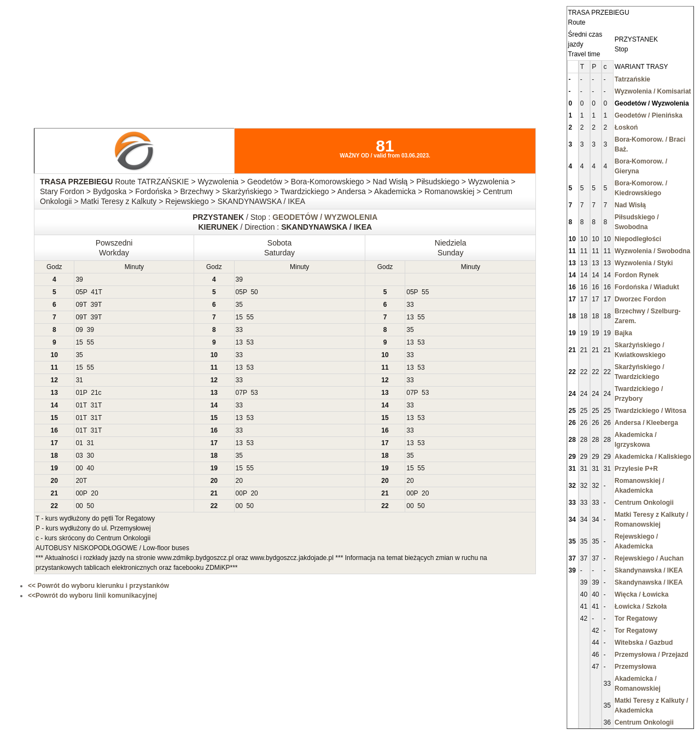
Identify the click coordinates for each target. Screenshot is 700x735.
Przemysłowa (635, 667)
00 (79, 468)
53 (250, 342)
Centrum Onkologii (644, 503)
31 (79, 380)
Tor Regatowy (636, 619)
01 (79, 393)
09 (79, 305)
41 (94, 292)
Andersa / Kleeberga (646, 423)
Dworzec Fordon (640, 299)
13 (410, 317)
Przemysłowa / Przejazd (652, 655)
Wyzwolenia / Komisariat (653, 91)
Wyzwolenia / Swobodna (652, 251)
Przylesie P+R (636, 469)
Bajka (623, 333)
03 (79, 456)
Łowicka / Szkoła (641, 606)
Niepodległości (638, 239)
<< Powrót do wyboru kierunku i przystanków (98, 586)
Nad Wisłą (630, 205)
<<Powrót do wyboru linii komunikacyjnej (92, 596)
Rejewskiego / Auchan (649, 558)
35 (239, 305)
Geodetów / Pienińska (649, 115)
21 (94, 393)
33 (410, 305)
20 (79, 481)
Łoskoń (626, 127)
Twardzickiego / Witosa (651, 411)
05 (79, 292)
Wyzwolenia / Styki (644, 263)
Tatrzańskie (632, 79)
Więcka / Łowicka (642, 594)
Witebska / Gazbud (644, 643)
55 (425, 292)
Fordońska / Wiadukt (647, 287)
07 (239, 393)
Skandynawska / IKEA (649, 570)
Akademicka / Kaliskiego (653, 457)
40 (90, 468)
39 (79, 279)
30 (90, 456)
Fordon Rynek (637, 275)
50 (254, 292)
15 (239, 317)
